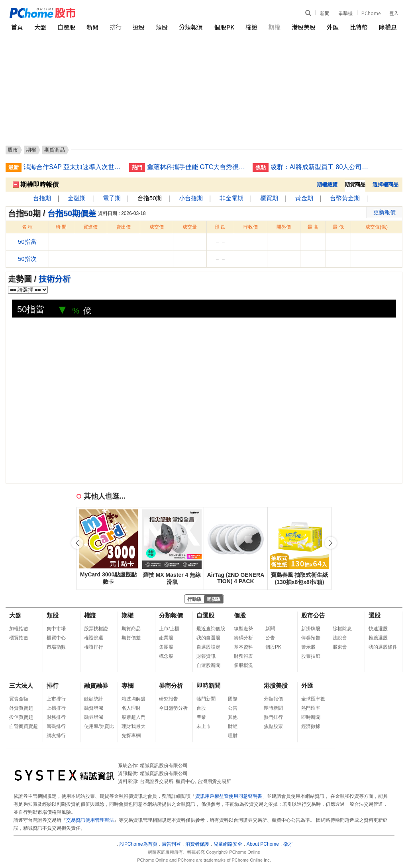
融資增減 (94, 708)
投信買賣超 (21, 717)
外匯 (333, 27)
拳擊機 (345, 13)
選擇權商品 (385, 184)
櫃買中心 (56, 638)
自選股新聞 (208, 665)
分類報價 (191, 27)
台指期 (42, 198)
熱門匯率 (311, 708)
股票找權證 (96, 629)
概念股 (166, 656)
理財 (233, 736)
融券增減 (94, 717)
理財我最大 (133, 726)
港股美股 (304, 27)
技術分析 (55, 279)
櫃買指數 (19, 638)
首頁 (17, 27)
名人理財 (131, 708)
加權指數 (19, 629)
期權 (275, 27)
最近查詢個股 (211, 629)
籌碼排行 (56, 726)
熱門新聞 (206, 699)
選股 (139, 27)
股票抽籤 (311, 656)
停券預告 (311, 638)
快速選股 (378, 629)
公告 (270, 638)
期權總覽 (327, 184)
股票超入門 (133, 717)
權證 (251, 27)
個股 (240, 615)
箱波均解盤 (133, 699)
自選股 (66, 27)
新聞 (325, 13)
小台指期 (191, 198)
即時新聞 (208, 686)
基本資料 (243, 647)
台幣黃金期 (345, 198)
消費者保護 (197, 844)
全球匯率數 (313, 699)
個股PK (224, 27)
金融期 (77, 198)
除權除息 (342, 629)
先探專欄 (131, 736)
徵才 (288, 844)
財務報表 (243, 656)
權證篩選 (94, 638)
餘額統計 (94, 699)
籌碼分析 (243, 638)
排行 (116, 27)
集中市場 (56, 629)
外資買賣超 (21, 708)
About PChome (263, 844)
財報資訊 (206, 656)
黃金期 (304, 198)
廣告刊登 (171, 844)
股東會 (340, 647)
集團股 (166, 647)
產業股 (166, 638)
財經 (233, 726)
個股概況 (243, 665)
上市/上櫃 (169, 629)
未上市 (204, 726)
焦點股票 (273, 726)
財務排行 (56, 717)
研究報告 (169, 699)
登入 (394, 13)
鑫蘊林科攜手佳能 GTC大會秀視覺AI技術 (197, 167)
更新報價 (384, 212)
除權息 (388, 27)
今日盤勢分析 (173, 708)
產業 (201, 717)
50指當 (27, 242)
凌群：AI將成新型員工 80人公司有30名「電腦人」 (320, 167)
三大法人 (21, 686)
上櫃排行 (56, 708)
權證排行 (94, 647)
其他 (233, 717)
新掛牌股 (311, 629)
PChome (371, 13)
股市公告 (313, 615)
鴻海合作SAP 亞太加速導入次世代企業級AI (73, 167)
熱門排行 (273, 717)
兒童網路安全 (228, 844)
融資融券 (96, 686)
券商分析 (171, 686)
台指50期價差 (72, 213)
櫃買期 (269, 198)
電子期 (112, 198)
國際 (233, 699)
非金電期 (231, 198)
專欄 (127, 686)
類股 (162, 27)
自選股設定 (208, 647)
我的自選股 (208, 638)
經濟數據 (311, 726)
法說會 (340, 638)
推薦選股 (378, 638)
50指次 (27, 259)
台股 (201, 708)
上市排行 (56, 699)
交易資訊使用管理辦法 (90, 820)
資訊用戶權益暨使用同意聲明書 (229, 796)
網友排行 (56, 736)
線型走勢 (243, 629)
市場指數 (56, 647)
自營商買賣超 (24, 726)
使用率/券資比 (99, 726)
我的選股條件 (383, 647)
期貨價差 (131, 638)
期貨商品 (131, 629)
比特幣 (359, 27)
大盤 (40, 27)
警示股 (308, 647)
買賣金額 (19, 699)
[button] (331, 543)
